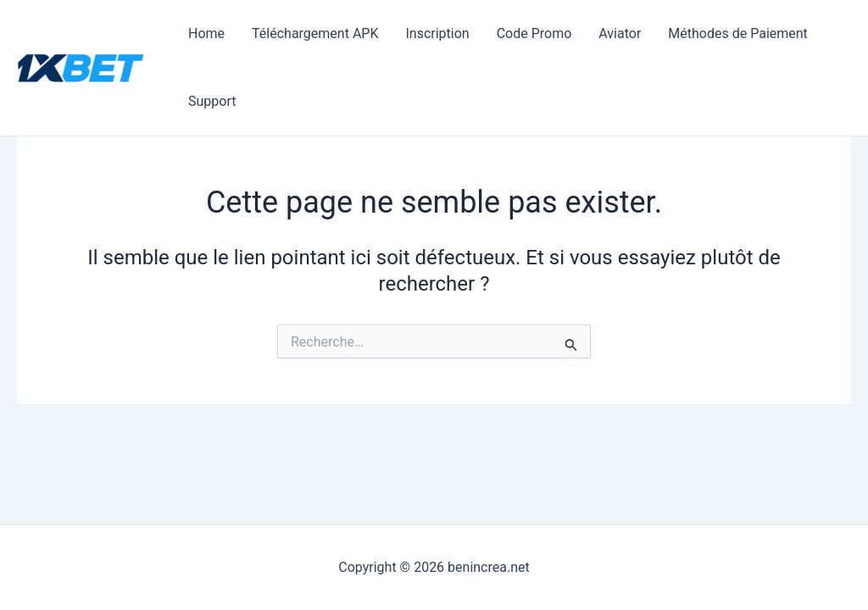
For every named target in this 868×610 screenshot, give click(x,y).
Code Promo (534, 33)
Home (206, 33)
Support (212, 101)
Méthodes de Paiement (738, 33)
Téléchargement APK (315, 33)
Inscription (437, 33)
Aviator (620, 33)
